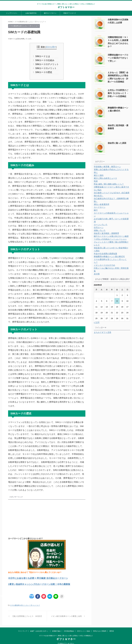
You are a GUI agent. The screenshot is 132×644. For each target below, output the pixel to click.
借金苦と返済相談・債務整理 (119, 124)
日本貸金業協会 (69, 629)
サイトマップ (23, 629)
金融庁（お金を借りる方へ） (39, 629)
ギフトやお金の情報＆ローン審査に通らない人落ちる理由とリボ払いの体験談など (66, 633)
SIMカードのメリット (46, 67)
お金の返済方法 (31, 13)
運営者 (112, 629)
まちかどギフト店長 (103, 307)
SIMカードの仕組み (45, 60)
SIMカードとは (43, 56)
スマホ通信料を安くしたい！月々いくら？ (25, 603)
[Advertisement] (28, 516)
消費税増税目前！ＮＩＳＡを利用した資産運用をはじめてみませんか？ (119, 40)
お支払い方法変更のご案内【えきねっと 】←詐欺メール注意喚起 (118, 92)
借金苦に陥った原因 (115, 141)
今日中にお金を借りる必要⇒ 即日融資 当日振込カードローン (33, 576)
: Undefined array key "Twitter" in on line (32, 594)
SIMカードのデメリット (47, 63)
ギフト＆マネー (66, 7)
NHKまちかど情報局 (100, 629)
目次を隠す (51, 47)
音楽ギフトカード (70, 13)
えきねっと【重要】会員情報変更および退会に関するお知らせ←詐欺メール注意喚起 (119, 74)
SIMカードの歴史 (44, 71)
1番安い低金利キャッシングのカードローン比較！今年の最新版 (34, 582)
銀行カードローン (50, 13)
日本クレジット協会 (83, 629)
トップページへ (12, 13)
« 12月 (97, 297)
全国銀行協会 (56, 629)
